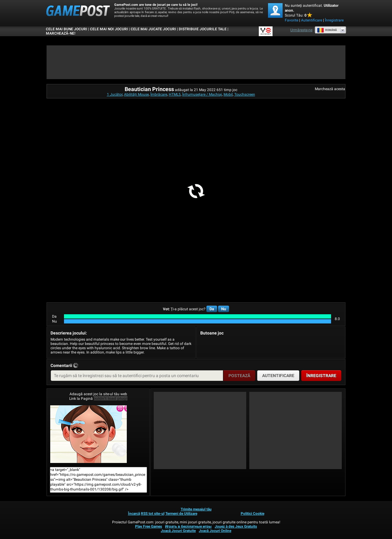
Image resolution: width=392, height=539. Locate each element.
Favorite (292, 20)
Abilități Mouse (136, 94)
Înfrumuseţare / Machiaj (202, 94)
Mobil (228, 94)
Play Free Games (149, 526)
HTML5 (175, 94)
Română (327, 30)
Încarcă (134, 514)
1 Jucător (115, 94)
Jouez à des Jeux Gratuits (236, 526)
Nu (224, 309)
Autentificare (312, 20)
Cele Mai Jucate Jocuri (153, 29)
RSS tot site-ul (153, 514)
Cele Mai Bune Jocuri (67, 29)
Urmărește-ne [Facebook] (301, 30)
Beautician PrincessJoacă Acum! (89, 434)
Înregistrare (334, 20)
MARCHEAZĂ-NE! (61, 33)
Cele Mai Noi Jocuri (109, 29)
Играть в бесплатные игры (188, 526)
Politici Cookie (253, 514)
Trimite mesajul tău (196, 509)
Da (212, 309)
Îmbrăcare (159, 94)
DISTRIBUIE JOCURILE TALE (203, 29)
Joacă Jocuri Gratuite (178, 531)
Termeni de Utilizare (181, 514)
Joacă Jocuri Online (215, 531)
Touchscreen (245, 94)
